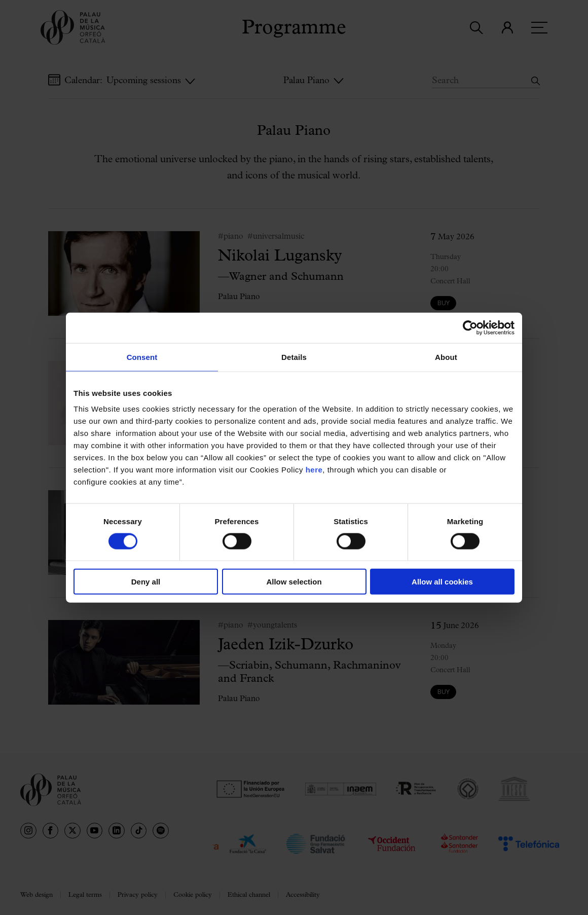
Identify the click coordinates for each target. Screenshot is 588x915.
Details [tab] (294, 357)
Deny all (146, 582)
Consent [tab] (142, 357)
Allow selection (294, 582)
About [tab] (446, 357)
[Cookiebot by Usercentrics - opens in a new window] (470, 327)
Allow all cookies (442, 582)
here (314, 470)
